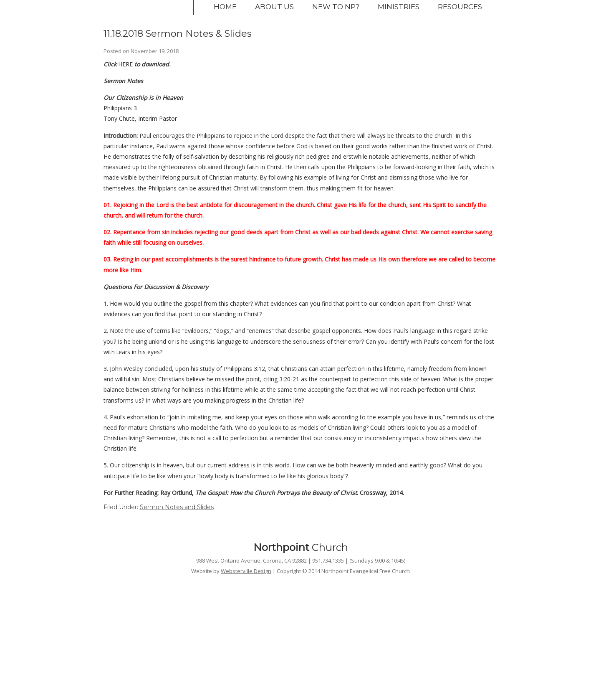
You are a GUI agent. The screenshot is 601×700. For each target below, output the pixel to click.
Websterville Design (246, 571)
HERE (125, 64)
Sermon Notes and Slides (177, 507)
